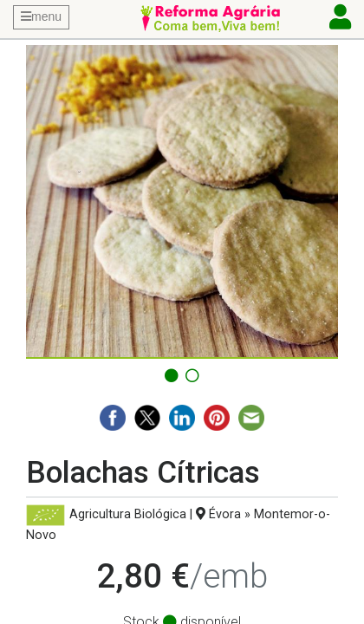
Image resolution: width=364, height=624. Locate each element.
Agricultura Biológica (128, 514)
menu (41, 16)
